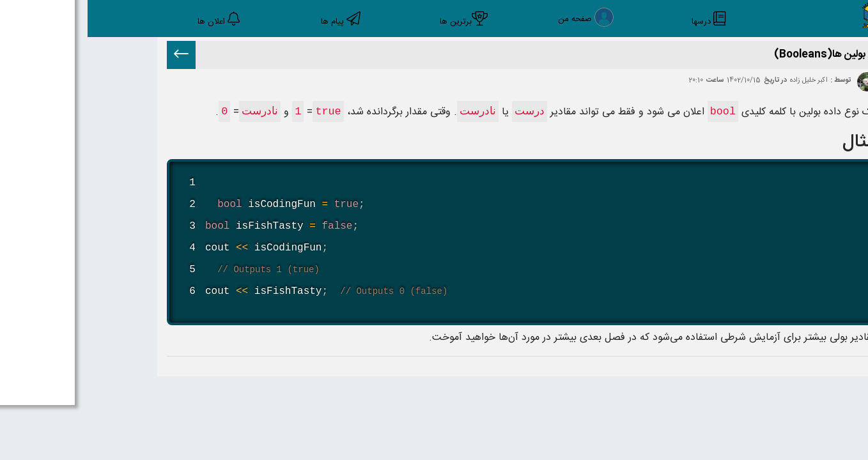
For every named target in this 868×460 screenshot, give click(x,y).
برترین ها (368, 22)
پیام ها (245, 22)
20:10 (608, 81)
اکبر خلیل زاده (721, 81)
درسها (614, 22)
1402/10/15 (656, 81)
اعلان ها (124, 22)
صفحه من (487, 20)
